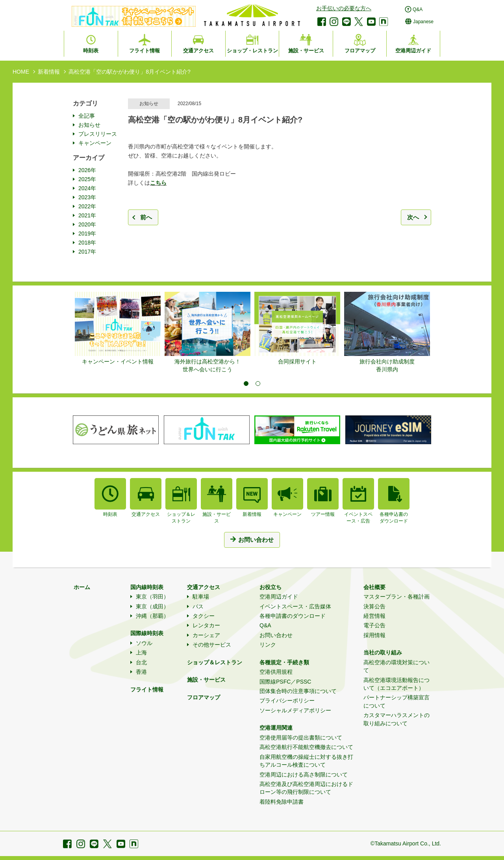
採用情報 (374, 635)
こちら (158, 183)
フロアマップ (204, 697)
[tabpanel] (118, 329)
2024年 (87, 188)
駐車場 (201, 597)
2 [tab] (258, 384)
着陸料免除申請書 (282, 802)
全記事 (87, 116)
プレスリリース (98, 134)
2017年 (87, 252)
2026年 (87, 170)
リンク (268, 645)
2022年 (87, 206)
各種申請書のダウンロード (293, 616)
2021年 (87, 215)
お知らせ (89, 125)
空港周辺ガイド (279, 597)
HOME (21, 72)
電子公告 (374, 625)
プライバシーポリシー (287, 701)
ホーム (82, 587)
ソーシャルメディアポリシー (295, 710)
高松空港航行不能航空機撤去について (306, 747)
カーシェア (206, 635)
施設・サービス (206, 680)
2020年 (87, 224)
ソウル (144, 643)
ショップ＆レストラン (215, 662)
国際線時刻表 (147, 633)
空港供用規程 (276, 672)
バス (198, 606)
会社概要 (374, 587)
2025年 (87, 179)
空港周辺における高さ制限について (304, 775)
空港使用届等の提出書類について (301, 738)
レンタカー (206, 625)
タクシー (204, 616)
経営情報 (374, 616)
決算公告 (374, 606)
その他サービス (212, 645)
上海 (141, 652)
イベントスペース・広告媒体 (295, 606)
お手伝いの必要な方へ (344, 8)
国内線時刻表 (147, 587)
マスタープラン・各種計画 (397, 597)
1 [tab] (246, 384)
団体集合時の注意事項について (298, 691)
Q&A (265, 625)
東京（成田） (152, 606)
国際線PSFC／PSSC (285, 682)
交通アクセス (204, 587)
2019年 (87, 234)
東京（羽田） (152, 597)
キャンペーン (95, 143)
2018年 (87, 243)
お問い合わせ (276, 635)
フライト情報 (147, 689)
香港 (141, 672)
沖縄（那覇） (152, 616)
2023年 (87, 197)
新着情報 (49, 72)
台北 (141, 662)
